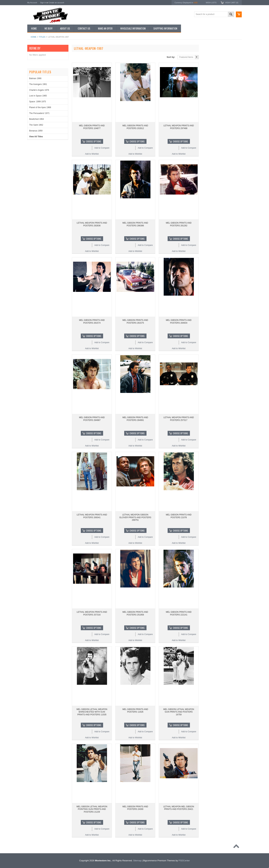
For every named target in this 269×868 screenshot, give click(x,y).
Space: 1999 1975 (37, 102)
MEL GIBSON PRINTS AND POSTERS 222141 (179, 613)
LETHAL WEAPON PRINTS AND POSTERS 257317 (179, 419)
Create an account (56, 3)
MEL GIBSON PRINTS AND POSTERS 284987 (92, 419)
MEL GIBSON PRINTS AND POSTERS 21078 (179, 516)
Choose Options (94, 141)
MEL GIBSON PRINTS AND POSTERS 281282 (179, 224)
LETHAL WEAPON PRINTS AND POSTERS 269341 (92, 516)
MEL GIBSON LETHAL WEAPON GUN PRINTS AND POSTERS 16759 (179, 712)
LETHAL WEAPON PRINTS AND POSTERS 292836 (92, 224)
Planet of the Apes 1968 (40, 107)
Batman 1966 (35, 78)
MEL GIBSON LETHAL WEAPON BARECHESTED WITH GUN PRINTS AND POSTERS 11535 (92, 712)
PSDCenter (184, 861)
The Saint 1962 (36, 125)
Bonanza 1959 (36, 131)
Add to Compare (102, 148)
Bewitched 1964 (36, 119)
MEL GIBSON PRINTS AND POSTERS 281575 (135, 322)
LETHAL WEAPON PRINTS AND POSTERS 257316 (92, 613)
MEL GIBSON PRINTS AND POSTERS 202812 (135, 127)
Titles (42, 37)
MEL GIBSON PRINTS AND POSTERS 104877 (92, 127)
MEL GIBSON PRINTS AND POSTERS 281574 (92, 322)
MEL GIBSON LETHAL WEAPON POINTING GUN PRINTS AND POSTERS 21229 (92, 809)
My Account (32, 3)
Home (34, 37)
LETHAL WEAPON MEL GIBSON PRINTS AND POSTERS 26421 (179, 808)
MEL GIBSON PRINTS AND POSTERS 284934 (179, 322)
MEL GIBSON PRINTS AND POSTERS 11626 (135, 711)
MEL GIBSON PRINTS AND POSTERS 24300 (135, 808)
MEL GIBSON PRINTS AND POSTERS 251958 (135, 613)
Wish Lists (211, 3)
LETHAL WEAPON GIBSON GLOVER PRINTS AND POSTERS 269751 (135, 517)
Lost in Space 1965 (38, 96)
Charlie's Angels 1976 (39, 90)
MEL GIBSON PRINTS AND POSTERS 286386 (135, 224)
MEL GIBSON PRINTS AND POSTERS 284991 (135, 419)
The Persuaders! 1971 (39, 113)
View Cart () (232, 3)
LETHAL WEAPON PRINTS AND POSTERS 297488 (179, 127)
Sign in (43, 3)
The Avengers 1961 (38, 84)
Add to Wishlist (92, 154)
